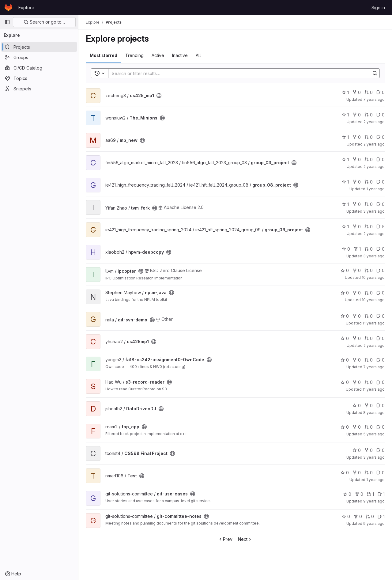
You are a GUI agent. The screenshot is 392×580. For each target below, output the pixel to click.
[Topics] (39, 78)
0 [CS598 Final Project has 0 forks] (369, 450)
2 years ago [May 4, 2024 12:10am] (374, 167)
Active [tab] (158, 55)
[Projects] (39, 47)
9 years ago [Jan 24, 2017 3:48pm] (374, 523)
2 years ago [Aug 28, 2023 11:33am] (374, 144)
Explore (26, 8)
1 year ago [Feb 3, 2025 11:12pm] (375, 480)
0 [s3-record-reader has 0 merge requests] (369, 382)
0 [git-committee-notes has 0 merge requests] (370, 516)
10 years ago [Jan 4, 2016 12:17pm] (373, 300)
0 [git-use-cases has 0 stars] (347, 494)
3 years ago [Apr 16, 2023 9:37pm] (374, 457)
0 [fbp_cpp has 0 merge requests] (369, 427)
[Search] (236, 73)
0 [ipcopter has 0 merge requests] (369, 270)
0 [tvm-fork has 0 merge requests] (369, 204)
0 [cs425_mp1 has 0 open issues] (381, 92)
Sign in (378, 8)
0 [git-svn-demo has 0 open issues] (381, 316)
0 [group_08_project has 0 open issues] (381, 182)
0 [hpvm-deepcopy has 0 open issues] (381, 249)
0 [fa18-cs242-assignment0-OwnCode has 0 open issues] (381, 360)
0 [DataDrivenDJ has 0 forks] (369, 406)
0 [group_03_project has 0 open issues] (381, 159)
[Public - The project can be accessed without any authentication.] (159, 96)
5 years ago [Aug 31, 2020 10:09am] (374, 434)
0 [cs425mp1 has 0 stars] (345, 338)
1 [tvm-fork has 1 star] (345, 204)
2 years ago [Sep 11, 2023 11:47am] (374, 345)
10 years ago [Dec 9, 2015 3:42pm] (373, 277)
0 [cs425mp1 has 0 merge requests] (369, 338)
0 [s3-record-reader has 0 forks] (357, 382)
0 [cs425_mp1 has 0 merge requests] (369, 92)
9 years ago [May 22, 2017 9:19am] (374, 501)
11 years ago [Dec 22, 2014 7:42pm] (374, 389)
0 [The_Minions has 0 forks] (357, 115)
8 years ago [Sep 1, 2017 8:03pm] (374, 413)
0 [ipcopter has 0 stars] (345, 270)
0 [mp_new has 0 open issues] (381, 137)
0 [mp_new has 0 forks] (357, 137)
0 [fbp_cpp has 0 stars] (345, 427)
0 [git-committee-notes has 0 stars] (346, 516)
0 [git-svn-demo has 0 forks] (357, 316)
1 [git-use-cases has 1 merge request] (370, 494)
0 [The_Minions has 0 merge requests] (369, 115)
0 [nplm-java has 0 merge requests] (369, 293)
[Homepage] (8, 7)
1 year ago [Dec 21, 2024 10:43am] (375, 189)
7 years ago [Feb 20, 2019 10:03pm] (374, 99)
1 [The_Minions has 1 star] (345, 115)
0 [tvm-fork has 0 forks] (357, 204)
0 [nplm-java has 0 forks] (357, 293)
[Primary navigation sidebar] (7, 22)
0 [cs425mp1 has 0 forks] (357, 338)
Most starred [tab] (104, 55)
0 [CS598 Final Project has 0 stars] (357, 450)
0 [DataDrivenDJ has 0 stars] (357, 406)
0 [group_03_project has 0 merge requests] (369, 159)
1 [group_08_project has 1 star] (345, 182)
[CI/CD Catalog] (39, 68)
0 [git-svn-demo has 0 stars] (345, 316)
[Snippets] (39, 89)
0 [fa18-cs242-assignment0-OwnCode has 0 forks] (357, 360)
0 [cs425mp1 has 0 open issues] (381, 338)
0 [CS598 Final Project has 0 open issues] (381, 450)
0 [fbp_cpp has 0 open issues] (381, 427)
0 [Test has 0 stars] (345, 473)
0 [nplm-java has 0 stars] (345, 293)
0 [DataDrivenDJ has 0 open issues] (381, 406)
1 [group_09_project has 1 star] (345, 227)
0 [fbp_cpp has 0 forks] (357, 427)
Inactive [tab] (180, 55)
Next (245, 539)
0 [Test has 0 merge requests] (369, 473)
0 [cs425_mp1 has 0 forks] (357, 92)
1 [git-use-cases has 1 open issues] (381, 494)
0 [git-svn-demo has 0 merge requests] (369, 316)
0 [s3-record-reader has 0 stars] (345, 382)
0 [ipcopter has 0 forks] (357, 270)
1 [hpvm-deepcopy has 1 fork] (357, 249)
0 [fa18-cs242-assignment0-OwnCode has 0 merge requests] (369, 360)
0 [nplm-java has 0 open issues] (381, 293)
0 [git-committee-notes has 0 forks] (358, 516)
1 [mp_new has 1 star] (345, 137)
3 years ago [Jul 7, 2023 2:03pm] (374, 211)
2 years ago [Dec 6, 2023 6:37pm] (374, 122)
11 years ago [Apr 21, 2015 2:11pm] (374, 323)
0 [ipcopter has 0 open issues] (381, 270)
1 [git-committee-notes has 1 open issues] (381, 516)
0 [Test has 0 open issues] (381, 473)
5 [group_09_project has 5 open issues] (381, 227)
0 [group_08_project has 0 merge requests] (369, 182)
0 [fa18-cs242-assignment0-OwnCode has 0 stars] (345, 360)
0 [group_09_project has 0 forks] (357, 227)
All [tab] (198, 55)
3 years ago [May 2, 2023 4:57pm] (374, 256)
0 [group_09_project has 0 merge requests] (369, 227)
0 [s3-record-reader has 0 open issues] (381, 382)
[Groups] (39, 57)
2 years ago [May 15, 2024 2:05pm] (374, 234)
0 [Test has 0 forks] (357, 473)
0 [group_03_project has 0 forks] (357, 159)
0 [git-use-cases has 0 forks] (359, 494)
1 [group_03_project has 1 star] (345, 159)
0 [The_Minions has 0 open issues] (381, 115)
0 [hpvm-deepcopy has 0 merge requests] (369, 249)
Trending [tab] (134, 55)
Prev (225, 539)
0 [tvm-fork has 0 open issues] (381, 204)
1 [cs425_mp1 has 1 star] (345, 92)
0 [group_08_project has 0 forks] (357, 182)
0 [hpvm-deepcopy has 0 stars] (346, 249)
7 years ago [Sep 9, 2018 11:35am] (374, 367)
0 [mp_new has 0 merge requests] (369, 137)
